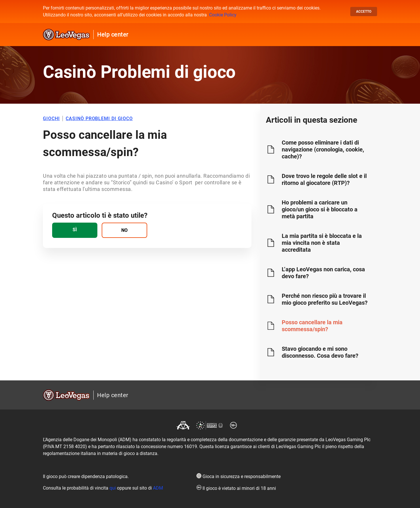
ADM (158, 488)
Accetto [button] (364, 12)
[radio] (75, 230)
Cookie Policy (223, 15)
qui (113, 488)
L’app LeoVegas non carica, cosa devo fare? (323, 273)
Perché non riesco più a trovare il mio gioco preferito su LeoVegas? (325, 299)
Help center (113, 35)
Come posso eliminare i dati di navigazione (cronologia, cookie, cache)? (323, 149)
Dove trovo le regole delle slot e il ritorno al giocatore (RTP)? (324, 179)
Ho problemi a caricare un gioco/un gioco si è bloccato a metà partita (320, 209)
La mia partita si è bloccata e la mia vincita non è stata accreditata (322, 243)
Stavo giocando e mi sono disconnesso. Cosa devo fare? (320, 352)
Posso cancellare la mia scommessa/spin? (312, 326)
